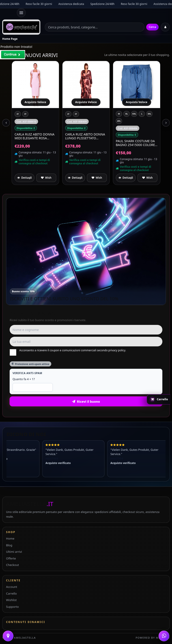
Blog (9, 545)
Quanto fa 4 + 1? (24, 379)
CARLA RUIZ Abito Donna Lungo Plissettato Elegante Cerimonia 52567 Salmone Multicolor (85, 136)
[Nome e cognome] (86, 330)
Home (10, 538)
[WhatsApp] (164, 636)
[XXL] (134, 114)
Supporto (12, 607)
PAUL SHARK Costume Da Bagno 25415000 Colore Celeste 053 (135, 143)
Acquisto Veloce (35, 102)
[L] (142, 114)
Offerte (11, 558)
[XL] (127, 114)
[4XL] (119, 121)
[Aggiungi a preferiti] (46, 178)
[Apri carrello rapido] (158, 399)
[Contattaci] (8, 636)
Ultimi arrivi (14, 552)
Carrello (11, 593)
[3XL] (149, 114)
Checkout (12, 565)
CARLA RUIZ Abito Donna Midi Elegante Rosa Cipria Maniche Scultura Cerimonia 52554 (35, 136)
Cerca (152, 27)
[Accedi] (165, 27)
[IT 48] (76, 114)
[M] (119, 114)
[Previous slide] (6, 123)
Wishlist (11, 600)
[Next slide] (166, 123)
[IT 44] (18, 114)
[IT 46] (25, 114)
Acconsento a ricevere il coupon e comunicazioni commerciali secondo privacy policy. (68, 352)
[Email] (86, 342)
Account (12, 587)
